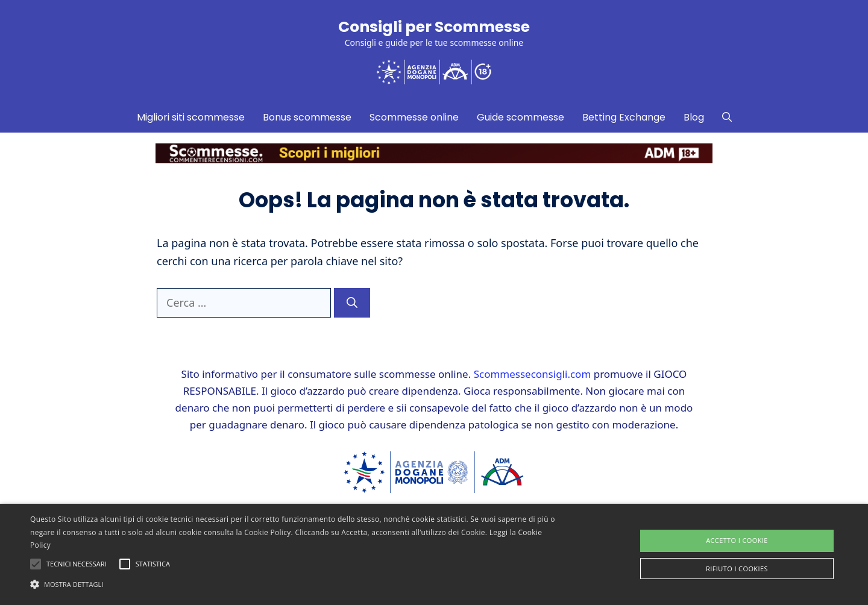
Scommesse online (414, 117)
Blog (694, 117)
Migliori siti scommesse (191, 117)
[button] (293, 584)
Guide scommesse (520, 117)
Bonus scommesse (307, 117)
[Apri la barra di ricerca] (727, 118)
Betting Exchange (624, 117)
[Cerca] (352, 303)
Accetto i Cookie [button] (737, 540)
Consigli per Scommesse (434, 27)
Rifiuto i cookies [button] (737, 569)
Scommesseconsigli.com (533, 374)
